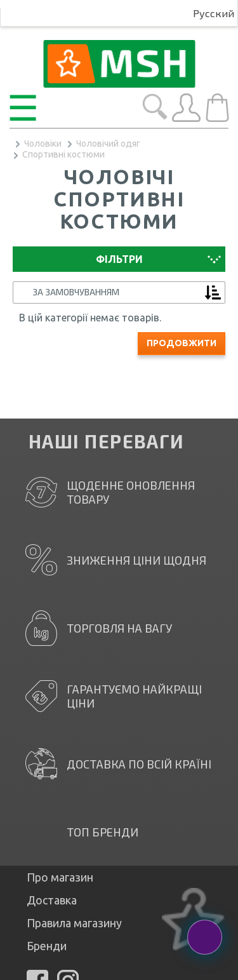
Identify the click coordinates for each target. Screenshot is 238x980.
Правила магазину (74, 923)
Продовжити (182, 343)
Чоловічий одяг (108, 144)
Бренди (47, 946)
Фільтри (119, 259)
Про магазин (60, 877)
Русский (214, 13)
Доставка (52, 900)
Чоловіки (43, 144)
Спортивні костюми (63, 154)
